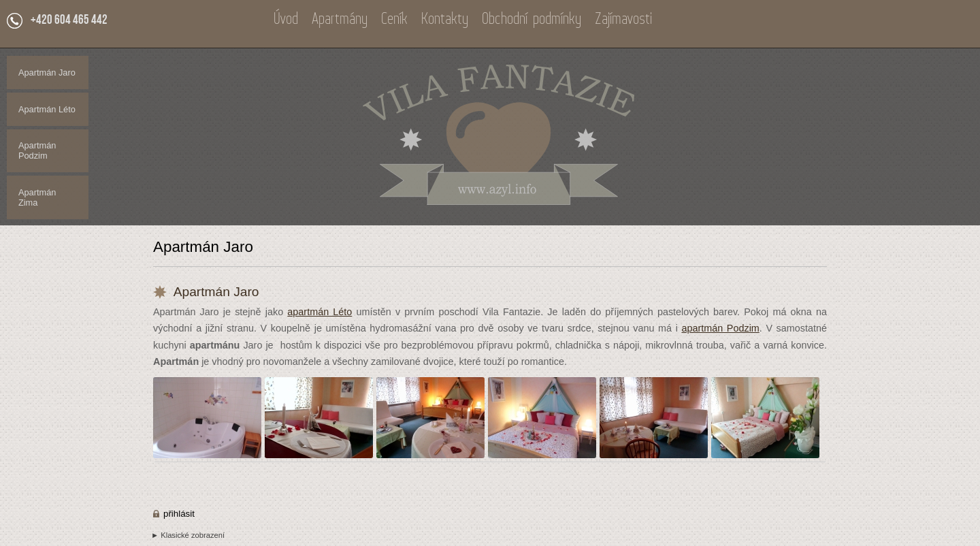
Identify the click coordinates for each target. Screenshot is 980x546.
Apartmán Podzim (37, 150)
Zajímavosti (623, 20)
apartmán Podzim (720, 328)
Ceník (394, 20)
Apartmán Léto (47, 109)
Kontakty (445, 20)
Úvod (286, 20)
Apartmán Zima (37, 197)
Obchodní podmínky (532, 20)
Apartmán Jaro (47, 73)
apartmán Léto (320, 312)
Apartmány (340, 20)
